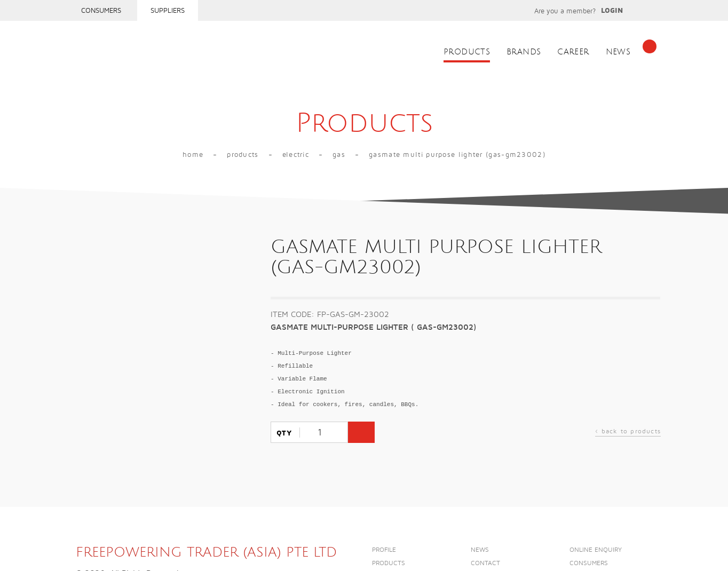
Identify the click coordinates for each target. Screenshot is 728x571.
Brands (524, 52)
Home (193, 155)
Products (467, 52)
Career (573, 52)
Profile (384, 550)
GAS (339, 155)
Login (612, 11)
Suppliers (168, 11)
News (618, 52)
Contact (485, 563)
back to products (628, 433)
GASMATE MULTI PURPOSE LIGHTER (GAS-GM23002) (457, 155)
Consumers (101, 11)
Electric (296, 155)
